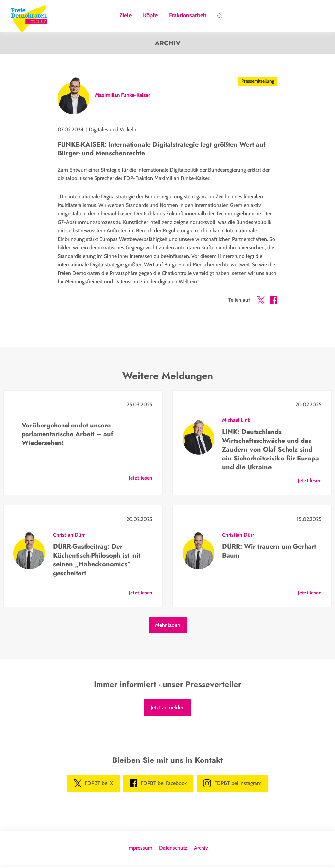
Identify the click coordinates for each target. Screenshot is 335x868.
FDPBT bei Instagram (232, 786)
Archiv (201, 851)
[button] (261, 304)
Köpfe (150, 16)
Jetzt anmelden (168, 710)
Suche (220, 17)
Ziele (125, 16)
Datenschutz (173, 851)
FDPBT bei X (93, 786)
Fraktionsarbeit (188, 16)
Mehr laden (168, 628)
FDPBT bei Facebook (158, 786)
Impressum (140, 851)
